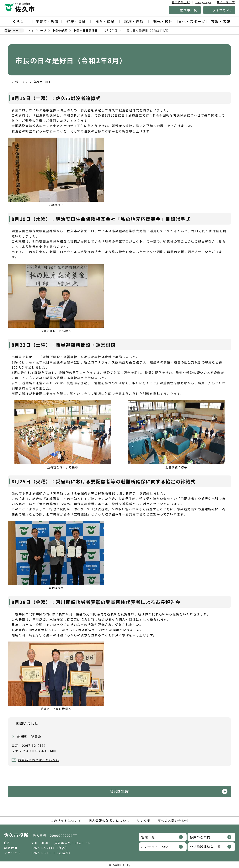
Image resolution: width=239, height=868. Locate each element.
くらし (18, 21)
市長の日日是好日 (85, 30)
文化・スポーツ (192, 21)
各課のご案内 (200, 837)
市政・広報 (221, 21)
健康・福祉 (76, 21)
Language (203, 2)
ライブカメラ (223, 10)
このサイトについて (66, 820)
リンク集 (144, 820)
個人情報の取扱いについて (109, 820)
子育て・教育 (47, 21)
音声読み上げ (181, 2)
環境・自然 (134, 21)
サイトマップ (226, 2)
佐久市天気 (189, 10)
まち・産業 (105, 21)
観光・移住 (163, 21)
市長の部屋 (60, 30)
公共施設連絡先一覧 (205, 847)
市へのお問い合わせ (173, 820)
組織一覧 (148, 837)
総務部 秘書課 (29, 736)
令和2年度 (111, 30)
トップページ (37, 30)
